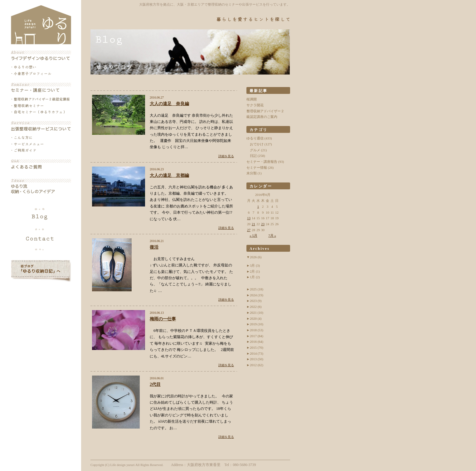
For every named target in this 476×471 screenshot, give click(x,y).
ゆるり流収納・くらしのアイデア (41, 187)
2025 (257, 289)
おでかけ (257, 144)
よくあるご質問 (41, 164)
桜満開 (252, 99)
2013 (257, 359)
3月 (255, 265)
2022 (256, 307)
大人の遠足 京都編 (169, 175)
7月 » (272, 235)
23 (263, 224)
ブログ (41, 217)
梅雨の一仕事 (163, 319)
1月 (255, 277)
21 (253, 224)
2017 (257, 336)
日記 (253, 156)
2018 (257, 330)
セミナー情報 (257, 168)
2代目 (155, 384)
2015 (257, 347)
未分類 (252, 173)
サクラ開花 (255, 105)
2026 (256, 257)
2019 (257, 324)
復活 (154, 247)
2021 (257, 313)
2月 (255, 271)
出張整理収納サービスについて (41, 126)
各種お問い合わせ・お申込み (41, 238)
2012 (257, 365)
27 (249, 230)
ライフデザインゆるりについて (41, 56)
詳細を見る (226, 156)
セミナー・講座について (41, 88)
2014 (257, 353)
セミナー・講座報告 (262, 162)
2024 (257, 295)
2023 (256, 301)
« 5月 (253, 235)
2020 (256, 318)
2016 (257, 342)
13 (249, 218)
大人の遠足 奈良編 (169, 104)
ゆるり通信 (255, 138)
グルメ (255, 150)
